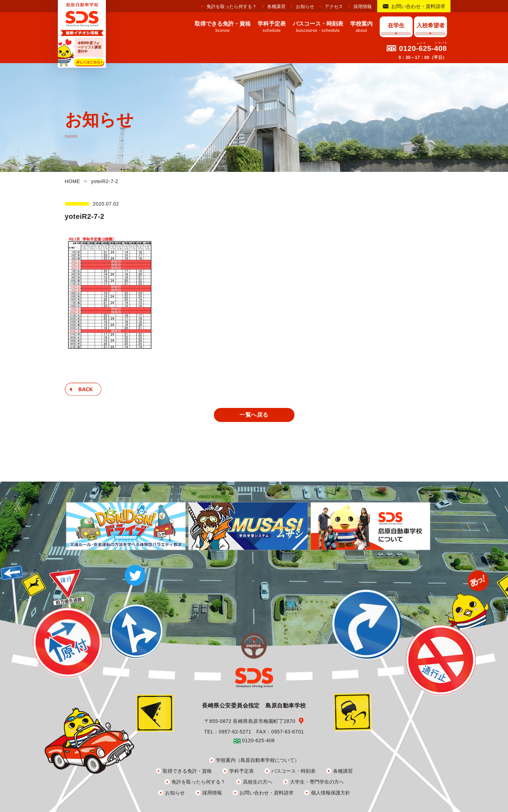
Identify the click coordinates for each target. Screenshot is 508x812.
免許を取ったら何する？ (232, 6)
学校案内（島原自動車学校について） (258, 760)
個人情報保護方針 (331, 793)
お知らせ (305, 6)
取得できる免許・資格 (187, 771)
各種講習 (276, 6)
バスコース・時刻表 (293, 771)
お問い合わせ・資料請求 (418, 6)
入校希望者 (431, 25)
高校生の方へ (258, 782)
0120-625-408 (423, 48)
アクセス (334, 6)
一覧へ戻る (254, 415)
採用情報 (363, 6)
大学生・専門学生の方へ (317, 782)
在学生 (396, 25)
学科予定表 (242, 771)
